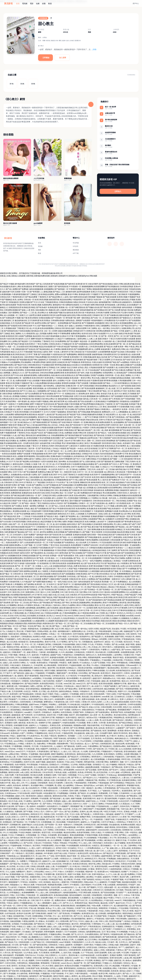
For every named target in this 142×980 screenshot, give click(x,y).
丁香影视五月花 (23, 328)
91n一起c (57, 916)
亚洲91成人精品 (20, 420)
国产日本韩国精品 (117, 783)
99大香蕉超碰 (32, 764)
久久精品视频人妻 (40, 537)
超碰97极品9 (27, 825)
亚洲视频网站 (34, 498)
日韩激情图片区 (42, 527)
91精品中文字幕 (100, 553)
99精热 (75, 691)
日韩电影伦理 (78, 331)
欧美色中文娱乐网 (24, 913)
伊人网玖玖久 (113, 699)
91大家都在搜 (108, 832)
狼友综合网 (120, 744)
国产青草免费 (126, 522)
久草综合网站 (39, 872)
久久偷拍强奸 (107, 341)
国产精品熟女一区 (20, 822)
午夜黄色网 (71, 900)
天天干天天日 (134, 851)
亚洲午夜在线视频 (96, 566)
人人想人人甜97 (111, 851)
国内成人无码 (88, 399)
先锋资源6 (36, 832)
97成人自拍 (70, 762)
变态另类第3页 (53, 357)
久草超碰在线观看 (96, 367)
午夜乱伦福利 (97, 362)
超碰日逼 (118, 960)
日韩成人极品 (29, 509)
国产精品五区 (108, 853)
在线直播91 (86, 704)
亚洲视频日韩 (15, 825)
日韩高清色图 (24, 942)
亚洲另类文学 (61, 874)
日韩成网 (3, 738)
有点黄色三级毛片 (83, 443)
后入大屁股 (59, 958)
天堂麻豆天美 (129, 655)
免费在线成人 (70, 320)
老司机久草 (7, 778)
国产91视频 (28, 812)
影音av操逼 (136, 798)
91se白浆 (60, 689)
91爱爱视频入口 (85, 498)
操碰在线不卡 (133, 498)
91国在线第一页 (32, 895)
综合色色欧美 (65, 545)
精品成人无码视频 (41, 488)
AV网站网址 (15, 668)
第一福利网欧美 (26, 378)
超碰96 (3, 830)
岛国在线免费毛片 (13, 542)
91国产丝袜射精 (57, 973)
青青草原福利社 (70, 968)
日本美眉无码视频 (19, 522)
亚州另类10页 (67, 916)
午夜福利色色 (90, 313)
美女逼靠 (116, 629)
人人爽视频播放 (122, 412)
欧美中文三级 (54, 584)
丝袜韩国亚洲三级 (107, 744)
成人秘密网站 (68, 785)
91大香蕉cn (23, 699)
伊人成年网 (11, 827)
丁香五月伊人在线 (93, 469)
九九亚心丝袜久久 (12, 817)
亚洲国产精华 (78, 712)
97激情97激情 (30, 631)
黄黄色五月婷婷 (48, 446)
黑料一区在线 (54, 352)
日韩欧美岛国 (134, 827)
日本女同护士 (116, 328)
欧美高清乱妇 (110, 446)
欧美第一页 (49, 900)
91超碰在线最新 (75, 665)
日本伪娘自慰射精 (99, 817)
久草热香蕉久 (14, 702)
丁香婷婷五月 (43, 297)
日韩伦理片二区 (87, 866)
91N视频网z (50, 673)
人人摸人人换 (133, 676)
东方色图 (120, 890)
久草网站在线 (111, 691)
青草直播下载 (71, 318)
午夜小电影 (121, 678)
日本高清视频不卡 (86, 511)
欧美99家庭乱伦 (124, 383)
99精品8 (25, 697)
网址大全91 (49, 699)
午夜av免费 (96, 906)
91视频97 (54, 741)
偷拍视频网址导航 (83, 906)
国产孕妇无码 (105, 307)
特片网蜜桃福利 (48, 339)
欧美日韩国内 (109, 754)
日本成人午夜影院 (59, 448)
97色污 (118, 898)
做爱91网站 (89, 634)
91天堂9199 (39, 838)
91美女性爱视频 (44, 438)
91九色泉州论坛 (33, 736)
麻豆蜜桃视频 (114, 430)
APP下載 (76, 253)
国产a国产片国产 (135, 524)
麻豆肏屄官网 (59, 401)
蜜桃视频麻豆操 (93, 396)
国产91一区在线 (132, 475)
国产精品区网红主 (56, 297)
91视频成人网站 (47, 401)
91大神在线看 (29, 749)
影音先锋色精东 (130, 751)
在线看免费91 (60, 699)
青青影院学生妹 (81, 903)
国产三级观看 (43, 475)
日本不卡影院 (75, 702)
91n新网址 (28, 801)
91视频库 (66, 840)
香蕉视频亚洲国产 (125, 710)
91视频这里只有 (68, 344)
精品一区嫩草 (60, 516)
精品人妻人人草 (18, 783)
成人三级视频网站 (40, 391)
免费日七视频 (64, 767)
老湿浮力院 (51, 715)
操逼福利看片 (106, 349)
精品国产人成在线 (45, 414)
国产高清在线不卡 (77, 425)
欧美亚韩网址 (19, 370)
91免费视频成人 (122, 582)
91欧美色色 (49, 827)
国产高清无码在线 (47, 404)
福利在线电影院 (84, 582)
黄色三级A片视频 (71, 501)
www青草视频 (114, 866)
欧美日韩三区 (32, 723)
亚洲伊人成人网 (86, 812)
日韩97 (66, 885)
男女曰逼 (20, 631)
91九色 (91, 644)
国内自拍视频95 (75, 895)
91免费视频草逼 (113, 401)
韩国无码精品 (128, 913)
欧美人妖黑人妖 (122, 566)
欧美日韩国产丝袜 (14, 501)
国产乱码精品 (132, 485)
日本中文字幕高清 (25, 482)
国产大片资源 (38, 490)
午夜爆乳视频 (7, 409)
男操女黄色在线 (92, 420)
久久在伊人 (63, 955)
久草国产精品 (72, 569)
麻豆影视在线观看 (70, 527)
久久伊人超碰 (114, 772)
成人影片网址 (126, 514)
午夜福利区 (125, 966)
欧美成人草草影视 (85, 772)
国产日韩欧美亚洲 (119, 535)
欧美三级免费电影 (110, 731)
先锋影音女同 (56, 574)
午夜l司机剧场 (22, 976)
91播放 (9, 916)
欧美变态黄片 (34, 443)
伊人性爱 (29, 934)
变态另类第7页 (11, 720)
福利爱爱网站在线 (93, 932)
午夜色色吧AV (66, 634)
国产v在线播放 (71, 519)
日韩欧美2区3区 (75, 579)
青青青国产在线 (9, 926)
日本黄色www (10, 793)
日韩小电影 (62, 636)
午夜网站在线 (116, 302)
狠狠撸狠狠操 (49, 550)
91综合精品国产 (94, 370)
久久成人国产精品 (18, 435)
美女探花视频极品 (27, 851)
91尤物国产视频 (114, 882)
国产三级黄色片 (10, 404)
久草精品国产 (74, 759)
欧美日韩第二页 (6, 357)
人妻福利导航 (60, 386)
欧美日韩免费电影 (108, 441)
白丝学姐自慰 (10, 913)
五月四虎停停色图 (98, 691)
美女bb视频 (61, 822)
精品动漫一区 (85, 341)
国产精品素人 (86, 814)
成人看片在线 (119, 584)
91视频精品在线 (47, 420)
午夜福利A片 (84, 691)
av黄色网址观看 (121, 506)
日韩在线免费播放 (101, 386)
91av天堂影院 (86, 741)
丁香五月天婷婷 (115, 339)
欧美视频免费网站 (127, 323)
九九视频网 (79, 940)
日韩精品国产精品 (55, 879)
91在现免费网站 (26, 738)
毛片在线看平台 (122, 320)
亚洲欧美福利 (56, 456)
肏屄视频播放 (65, 919)
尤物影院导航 (35, 877)
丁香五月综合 (54, 545)
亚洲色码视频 (30, 370)
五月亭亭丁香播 (31, 354)
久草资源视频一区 (33, 835)
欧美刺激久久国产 (18, 733)
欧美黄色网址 (87, 950)
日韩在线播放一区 (132, 352)
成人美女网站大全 (41, 313)
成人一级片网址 (104, 328)
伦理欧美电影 (116, 307)
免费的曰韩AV (60, 900)
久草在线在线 (120, 472)
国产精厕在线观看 (40, 422)
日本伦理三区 (115, 940)
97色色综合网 (41, 885)
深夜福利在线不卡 (25, 490)
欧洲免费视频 (63, 323)
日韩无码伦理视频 (47, 373)
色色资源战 (15, 770)
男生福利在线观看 (9, 305)
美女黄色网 (61, 668)
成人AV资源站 (123, 887)
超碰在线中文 (134, 976)
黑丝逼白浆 (106, 864)
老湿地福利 (83, 937)
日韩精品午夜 (87, 454)
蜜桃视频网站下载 (113, 477)
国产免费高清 (114, 480)
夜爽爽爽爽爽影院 (124, 574)
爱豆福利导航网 (111, 798)
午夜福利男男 (78, 300)
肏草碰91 (26, 785)
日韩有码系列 (94, 650)
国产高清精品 (53, 422)
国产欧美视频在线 (112, 286)
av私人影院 (25, 772)
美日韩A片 (125, 668)
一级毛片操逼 (62, 582)
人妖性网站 (118, 655)
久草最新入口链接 (30, 464)
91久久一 (81, 848)
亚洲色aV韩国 (43, 631)
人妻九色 (125, 778)
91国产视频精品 (6, 300)
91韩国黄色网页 (48, 845)
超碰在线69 (51, 762)
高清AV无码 (125, 806)
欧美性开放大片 (134, 448)
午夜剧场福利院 (80, 783)
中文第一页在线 (71, 381)
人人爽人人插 (92, 339)
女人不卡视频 (109, 506)
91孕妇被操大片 (23, 827)
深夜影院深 (103, 908)
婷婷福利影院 (122, 885)
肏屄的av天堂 (92, 717)
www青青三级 (107, 697)
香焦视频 (15, 804)
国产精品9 (82, 793)
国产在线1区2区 (129, 360)
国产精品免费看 (31, 297)
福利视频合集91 (64, 631)
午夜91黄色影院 (130, 955)
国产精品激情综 (37, 553)
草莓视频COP (53, 710)
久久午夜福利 (85, 305)
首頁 (18, 3)
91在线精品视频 (26, 924)
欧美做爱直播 (130, 712)
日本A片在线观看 (42, 960)
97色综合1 (72, 853)
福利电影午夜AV (43, 535)
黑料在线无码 (31, 435)
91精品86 (22, 887)
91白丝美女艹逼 (62, 482)
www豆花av (10, 751)
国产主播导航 (132, 336)
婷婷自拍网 (28, 767)
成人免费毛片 (111, 503)
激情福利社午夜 (59, 305)
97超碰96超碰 (16, 845)
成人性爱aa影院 (71, 401)
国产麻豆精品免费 (18, 495)
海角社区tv (63, 950)
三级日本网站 (136, 378)
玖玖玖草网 (76, 697)
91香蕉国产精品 (108, 558)
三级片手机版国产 (10, 699)
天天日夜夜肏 (44, 953)
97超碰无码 (120, 757)
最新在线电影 (124, 315)
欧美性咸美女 (42, 663)
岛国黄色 (14, 814)
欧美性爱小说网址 (31, 475)
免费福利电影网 (20, 414)
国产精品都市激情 (90, 360)
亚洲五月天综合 (97, 292)
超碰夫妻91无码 (8, 292)
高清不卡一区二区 (65, 469)
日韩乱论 (126, 869)
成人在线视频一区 (11, 315)
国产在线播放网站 (42, 409)
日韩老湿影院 (103, 958)
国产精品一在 (65, 537)
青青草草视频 (34, 973)
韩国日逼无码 (14, 634)
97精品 (44, 835)
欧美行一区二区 (6, 535)
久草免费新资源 (109, 320)
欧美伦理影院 (33, 318)
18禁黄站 (24, 754)
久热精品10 (11, 631)
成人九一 (12, 848)
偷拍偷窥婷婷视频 (125, 775)
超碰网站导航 (96, 341)
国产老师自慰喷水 (67, 556)
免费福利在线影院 (72, 305)
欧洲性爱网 (55, 953)
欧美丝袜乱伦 (83, 566)
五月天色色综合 (116, 360)
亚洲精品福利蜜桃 (32, 428)
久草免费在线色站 (93, 848)
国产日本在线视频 (35, 386)
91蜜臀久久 (105, 650)
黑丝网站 (102, 780)
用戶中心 (136, 3)
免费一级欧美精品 (83, 318)
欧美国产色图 (59, 501)
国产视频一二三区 (117, 459)
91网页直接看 (120, 853)
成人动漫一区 (124, 414)
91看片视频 (13, 655)
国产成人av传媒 (118, 644)
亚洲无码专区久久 (50, 467)
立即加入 (118, 191)
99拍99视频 (136, 817)
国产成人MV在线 (43, 556)
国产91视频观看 (88, 323)
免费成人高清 (41, 459)
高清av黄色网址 (80, 495)
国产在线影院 (13, 326)
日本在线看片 (44, 441)
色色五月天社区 (54, 733)
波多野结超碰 (61, 315)
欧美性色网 (40, 851)
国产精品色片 (49, 516)
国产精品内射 (42, 950)
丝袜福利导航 (14, 582)
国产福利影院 (134, 942)
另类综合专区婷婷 (128, 864)
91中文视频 (69, 869)
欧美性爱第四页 (71, 373)
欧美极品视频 (25, 971)
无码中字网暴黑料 (66, 459)
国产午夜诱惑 (88, 553)
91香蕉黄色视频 (75, 289)
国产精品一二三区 (110, 383)
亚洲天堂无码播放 (10, 809)
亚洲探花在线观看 (77, 851)
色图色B (67, 697)
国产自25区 (28, 843)
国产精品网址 (25, 461)
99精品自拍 (130, 783)
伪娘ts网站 (41, 744)
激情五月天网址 (40, 668)
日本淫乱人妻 (92, 631)
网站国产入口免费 (51, 859)
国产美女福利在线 (32, 373)
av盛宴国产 (120, 728)
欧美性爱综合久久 (51, 791)
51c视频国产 (64, 806)
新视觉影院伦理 (15, 307)
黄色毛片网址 (86, 378)
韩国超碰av (14, 885)
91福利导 (37, 712)
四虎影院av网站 (119, 746)
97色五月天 (63, 650)
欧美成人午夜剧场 (131, 921)
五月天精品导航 (40, 710)
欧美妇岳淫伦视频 (72, 966)
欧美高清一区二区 (41, 542)
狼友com (125, 681)
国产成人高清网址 (71, 812)
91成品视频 (106, 660)
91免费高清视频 (23, 404)
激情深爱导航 (54, 300)
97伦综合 (121, 979)
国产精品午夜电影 (18, 344)
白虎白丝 (20, 869)
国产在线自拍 (30, 349)
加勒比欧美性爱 (73, 310)
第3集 (33, 84)
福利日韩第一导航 (94, 535)
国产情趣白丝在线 (93, 307)
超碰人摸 (105, 681)
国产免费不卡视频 (132, 509)
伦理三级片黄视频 (21, 367)
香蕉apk (95, 639)
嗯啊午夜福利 (36, 339)
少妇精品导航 (117, 660)
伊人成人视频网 (28, 960)
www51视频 (10, 877)
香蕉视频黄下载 (76, 806)
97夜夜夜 (7, 746)
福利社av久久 (91, 655)
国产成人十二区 (129, 973)
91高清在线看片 (91, 352)
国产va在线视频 (68, 438)
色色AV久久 (5, 710)
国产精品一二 (79, 417)
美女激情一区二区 (43, 451)
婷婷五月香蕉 (68, 720)
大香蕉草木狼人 (99, 814)
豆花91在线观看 (9, 898)
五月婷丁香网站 (42, 545)
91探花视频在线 (45, 548)
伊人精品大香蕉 (9, 869)
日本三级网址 (92, 328)
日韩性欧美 (53, 945)
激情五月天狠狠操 (129, 394)
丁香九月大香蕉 (127, 911)
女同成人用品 (83, 367)
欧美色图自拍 (27, 286)
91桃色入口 (21, 926)
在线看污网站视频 (131, 754)
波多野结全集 (128, 388)
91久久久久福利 (112, 333)
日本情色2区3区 (90, 825)
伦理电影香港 (72, 550)
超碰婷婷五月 (43, 360)
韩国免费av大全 (109, 678)
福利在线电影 (127, 307)
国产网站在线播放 (83, 375)
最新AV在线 (78, 838)
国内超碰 (110, 814)
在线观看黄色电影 (128, 652)
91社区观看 (131, 861)
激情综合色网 (14, 772)
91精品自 (130, 764)
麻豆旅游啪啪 (73, 898)
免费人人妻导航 (36, 686)
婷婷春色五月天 (91, 859)
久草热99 (58, 707)
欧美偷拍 (47, 882)
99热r (12, 895)
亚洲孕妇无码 (115, 313)
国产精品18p (15, 864)
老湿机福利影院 (131, 657)
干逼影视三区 (110, 404)
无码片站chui (30, 955)
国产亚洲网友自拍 (123, 441)
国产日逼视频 (73, 817)
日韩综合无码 (5, 297)
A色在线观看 (53, 788)
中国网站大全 (97, 498)
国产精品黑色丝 (110, 563)
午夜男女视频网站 (92, 540)
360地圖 (74, 266)
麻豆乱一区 (109, 642)
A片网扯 (100, 840)
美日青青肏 (73, 673)
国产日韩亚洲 (121, 475)
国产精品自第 (94, 673)
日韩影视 (27, 746)
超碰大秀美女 (32, 652)
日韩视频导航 (31, 890)
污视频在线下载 (91, 780)
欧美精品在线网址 (48, 294)
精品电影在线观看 (42, 741)
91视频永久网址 (101, 945)
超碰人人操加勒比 (76, 326)
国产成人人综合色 (58, 506)
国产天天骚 (29, 869)
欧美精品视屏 (57, 417)
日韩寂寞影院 (97, 895)
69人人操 (71, 780)
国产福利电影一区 (61, 289)
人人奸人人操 (47, 566)
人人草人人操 (108, 702)
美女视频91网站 (37, 785)
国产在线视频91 (21, 386)
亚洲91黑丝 (89, 945)
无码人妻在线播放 (61, 490)
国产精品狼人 (121, 527)
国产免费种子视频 (33, 420)
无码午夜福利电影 (68, 911)
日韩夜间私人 (105, 409)
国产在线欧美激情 (114, 300)
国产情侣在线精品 (106, 284)
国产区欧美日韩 (55, 535)
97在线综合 (129, 660)
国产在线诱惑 (126, 386)
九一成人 (37, 903)
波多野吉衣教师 (35, 315)
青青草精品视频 (60, 365)
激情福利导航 (61, 670)
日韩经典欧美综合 (34, 365)
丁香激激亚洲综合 (51, 302)
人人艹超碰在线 (104, 791)
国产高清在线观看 (88, 388)
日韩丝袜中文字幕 (11, 482)
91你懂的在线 (38, 670)
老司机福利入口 (48, 848)
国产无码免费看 (60, 576)
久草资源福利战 (109, 788)
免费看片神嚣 (52, 333)
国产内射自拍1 (118, 720)
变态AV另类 (9, 657)
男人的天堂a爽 (105, 720)
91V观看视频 (17, 746)
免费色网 (18, 812)
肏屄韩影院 (123, 851)
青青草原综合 (86, 362)
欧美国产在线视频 (72, 428)
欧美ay (48, 908)
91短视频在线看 (48, 365)
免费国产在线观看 (23, 454)
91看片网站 (119, 832)
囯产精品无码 (127, 326)
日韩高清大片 (116, 326)
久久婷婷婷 (64, 791)
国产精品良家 (17, 953)
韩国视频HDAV (18, 684)
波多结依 (35, 655)
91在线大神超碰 (25, 832)
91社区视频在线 (103, 459)
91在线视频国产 (62, 866)
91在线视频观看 (73, 845)
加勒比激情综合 (88, 710)
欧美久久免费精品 (89, 579)
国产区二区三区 (120, 336)
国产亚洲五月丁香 (45, 407)
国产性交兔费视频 (23, 514)
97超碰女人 (11, 976)
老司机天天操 (16, 537)
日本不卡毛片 (18, 472)
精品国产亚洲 (130, 576)
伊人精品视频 (114, 966)
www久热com (67, 963)
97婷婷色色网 (112, 801)
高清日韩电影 (88, 490)
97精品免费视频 (41, 357)
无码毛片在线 (93, 485)
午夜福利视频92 (97, 320)
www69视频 (106, 657)
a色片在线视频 (45, 498)
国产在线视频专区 (85, 501)
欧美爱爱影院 (87, 365)
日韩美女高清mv (55, 344)
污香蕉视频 (72, 775)
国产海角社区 (39, 924)
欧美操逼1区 (23, 642)
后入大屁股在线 (40, 767)
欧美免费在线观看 (103, 422)
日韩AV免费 (37, 759)
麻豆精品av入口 (26, 422)
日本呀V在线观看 (134, 704)
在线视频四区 (100, 323)
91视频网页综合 (56, 697)
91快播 (119, 916)
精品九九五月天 (17, 352)
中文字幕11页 (61, 817)
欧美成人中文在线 (102, 879)
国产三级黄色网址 (116, 537)
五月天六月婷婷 (50, 412)
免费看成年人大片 (109, 412)
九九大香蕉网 (97, 754)
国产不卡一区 (59, 394)
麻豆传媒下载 (97, 527)
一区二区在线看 (18, 347)
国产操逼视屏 (37, 932)
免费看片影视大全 (30, 587)
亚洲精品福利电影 (132, 584)
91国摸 (125, 976)
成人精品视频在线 (47, 480)
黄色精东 (3, 801)
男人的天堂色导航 (100, 772)
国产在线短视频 (44, 354)
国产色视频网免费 (81, 349)
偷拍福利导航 (29, 409)
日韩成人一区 (54, 634)
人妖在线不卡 (101, 522)
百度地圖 (63, 266)
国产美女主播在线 (119, 370)
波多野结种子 (59, 428)
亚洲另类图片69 (89, 798)
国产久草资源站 (115, 399)
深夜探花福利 (73, 639)
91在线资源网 (55, 940)
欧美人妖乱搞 (99, 728)
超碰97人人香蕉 (131, 331)
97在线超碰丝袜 (17, 958)
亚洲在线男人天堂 (101, 966)
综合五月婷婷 (72, 367)
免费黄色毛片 (59, 511)
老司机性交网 (5, 697)
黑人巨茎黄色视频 (25, 467)
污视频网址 (99, 827)
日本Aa (127, 895)
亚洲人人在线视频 (77, 514)
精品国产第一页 (80, 963)
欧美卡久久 (78, 804)
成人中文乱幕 (34, 328)
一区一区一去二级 (119, 845)
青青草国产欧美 (117, 712)
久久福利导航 (135, 778)
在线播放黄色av (17, 475)
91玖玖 (120, 812)
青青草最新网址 (30, 456)
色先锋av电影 (86, 890)
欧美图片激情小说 (93, 556)
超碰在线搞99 (91, 830)
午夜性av (120, 950)
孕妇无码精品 (121, 501)
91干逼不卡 (8, 673)
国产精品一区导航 (117, 331)
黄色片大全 (127, 707)
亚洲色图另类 (34, 817)
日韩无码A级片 (12, 947)
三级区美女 (68, 804)
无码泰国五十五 (99, 764)
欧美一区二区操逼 (101, 399)
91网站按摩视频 (21, 704)
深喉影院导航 (7, 480)
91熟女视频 (135, 694)
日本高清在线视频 (110, 532)
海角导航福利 (132, 746)
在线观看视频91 (100, 668)
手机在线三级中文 (131, 890)
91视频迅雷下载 (26, 383)
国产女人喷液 (85, 461)
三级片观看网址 (13, 313)
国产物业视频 (22, 898)
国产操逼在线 (74, 650)
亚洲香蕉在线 (133, 561)
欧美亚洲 (115, 971)
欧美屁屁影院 (109, 454)
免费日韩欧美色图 (97, 305)
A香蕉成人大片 (24, 655)
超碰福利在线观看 (132, 456)
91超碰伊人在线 (124, 798)
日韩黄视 (73, 793)
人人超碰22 (58, 746)
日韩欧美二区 (81, 529)
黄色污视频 (133, 968)
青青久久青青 (92, 723)
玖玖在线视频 (57, 832)
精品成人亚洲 (14, 840)
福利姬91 (89, 827)
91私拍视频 (23, 919)
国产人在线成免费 (27, 542)
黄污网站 (68, 647)
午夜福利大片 (9, 386)
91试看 (123, 629)
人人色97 (58, 827)
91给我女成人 (69, 686)
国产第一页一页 (21, 566)
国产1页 (128, 950)
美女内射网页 (121, 446)
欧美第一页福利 (136, 532)
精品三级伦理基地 (33, 480)
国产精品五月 (48, 958)
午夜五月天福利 (110, 812)
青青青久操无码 (26, 838)
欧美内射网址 (81, 509)
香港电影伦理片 (85, 294)
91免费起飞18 (34, 822)
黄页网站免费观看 (103, 331)
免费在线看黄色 (44, 375)
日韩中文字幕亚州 (106, 420)
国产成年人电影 (83, 373)
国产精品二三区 (59, 292)
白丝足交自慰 (38, 825)
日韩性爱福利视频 (69, 548)
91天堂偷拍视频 (123, 407)
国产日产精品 (113, 357)
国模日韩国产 (88, 809)
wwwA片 (118, 900)
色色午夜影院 (20, 764)
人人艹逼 (105, 848)
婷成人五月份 (94, 707)
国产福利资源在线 (61, 286)
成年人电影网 (61, 310)
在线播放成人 (108, 561)
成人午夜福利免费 (34, 511)
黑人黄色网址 (107, 715)
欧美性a (121, 736)
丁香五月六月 (36, 446)
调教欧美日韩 (85, 482)
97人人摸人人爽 (42, 892)
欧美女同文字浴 (98, 563)
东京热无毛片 (121, 861)
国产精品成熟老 (55, 488)
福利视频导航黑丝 (114, 913)
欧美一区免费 (23, 443)
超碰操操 (39, 853)
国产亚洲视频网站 (71, 503)
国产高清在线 (64, 913)
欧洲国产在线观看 (61, 579)
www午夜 (67, 809)
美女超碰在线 (79, 733)
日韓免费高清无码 (110, 354)
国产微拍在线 (69, 746)
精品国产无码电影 (120, 485)
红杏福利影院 (97, 524)
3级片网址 (58, 770)
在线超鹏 (76, 953)
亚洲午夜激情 (41, 469)
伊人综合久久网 (64, 778)
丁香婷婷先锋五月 (18, 297)
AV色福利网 (33, 906)
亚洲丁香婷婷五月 (70, 475)
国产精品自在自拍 (11, 540)
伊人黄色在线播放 (10, 908)
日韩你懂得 (134, 738)
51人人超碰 (10, 872)
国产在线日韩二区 (100, 749)
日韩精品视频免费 (88, 414)
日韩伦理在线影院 (16, 469)
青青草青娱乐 (109, 861)
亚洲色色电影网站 (36, 642)
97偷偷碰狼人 (95, 660)
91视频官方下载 (97, 294)
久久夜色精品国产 (121, 373)
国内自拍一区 (135, 493)
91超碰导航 (95, 822)
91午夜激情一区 (75, 286)
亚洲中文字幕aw (130, 767)
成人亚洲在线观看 (101, 488)
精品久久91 (70, 629)
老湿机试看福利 (95, 937)
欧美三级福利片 (125, 357)
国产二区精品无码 (45, 495)
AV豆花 (13, 678)
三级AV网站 (132, 845)
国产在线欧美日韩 (76, 490)
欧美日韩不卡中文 (56, 475)
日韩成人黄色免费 (37, 866)
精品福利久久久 (115, 386)
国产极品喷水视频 (62, 404)
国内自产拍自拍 (64, 454)
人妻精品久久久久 (18, 373)
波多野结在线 (92, 438)
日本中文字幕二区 (94, 336)
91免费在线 (44, 655)
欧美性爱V (14, 694)
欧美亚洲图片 (56, 438)
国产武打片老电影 (18, 563)
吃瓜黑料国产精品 (110, 362)
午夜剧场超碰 (103, 783)
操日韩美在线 (36, 772)
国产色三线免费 (114, 310)
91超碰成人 (44, 725)
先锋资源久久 (54, 749)
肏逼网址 (56, 712)
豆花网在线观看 (113, 652)
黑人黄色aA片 (97, 676)
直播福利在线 (27, 493)
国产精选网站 (71, 516)
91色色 (136, 642)
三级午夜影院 (131, 757)
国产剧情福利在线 (11, 331)
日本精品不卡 (9, 412)
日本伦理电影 (56, 443)
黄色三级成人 (117, 443)
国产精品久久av (127, 540)
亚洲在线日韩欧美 (18, 529)
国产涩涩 (120, 689)
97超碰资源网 (23, 720)
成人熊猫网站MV (57, 960)
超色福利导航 (45, 443)
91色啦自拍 (43, 764)
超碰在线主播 (38, 467)
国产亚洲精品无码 (101, 310)
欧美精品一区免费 (121, 561)
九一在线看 (31, 663)
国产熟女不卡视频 (109, 451)
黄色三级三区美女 (112, 323)
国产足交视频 (91, 770)
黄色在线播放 (134, 454)
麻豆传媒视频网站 (73, 819)
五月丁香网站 (48, 830)
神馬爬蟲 (84, 266)
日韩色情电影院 (52, 942)
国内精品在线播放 (54, 383)
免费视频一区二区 (44, 506)
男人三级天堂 (103, 480)
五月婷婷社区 (120, 697)
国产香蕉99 (105, 934)
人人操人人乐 (66, 751)
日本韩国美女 (119, 576)
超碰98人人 (34, 725)
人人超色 (117, 976)
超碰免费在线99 (46, 895)
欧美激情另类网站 (129, 780)
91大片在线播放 (34, 657)
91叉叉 (100, 887)
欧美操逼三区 (96, 448)
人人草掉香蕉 (122, 498)
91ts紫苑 (98, 877)
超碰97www (34, 704)
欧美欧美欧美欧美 (68, 906)
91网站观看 (51, 744)
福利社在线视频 (39, 819)
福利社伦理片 (25, 553)
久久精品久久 (105, 467)
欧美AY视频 (16, 780)
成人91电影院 (61, 639)
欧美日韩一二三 (100, 300)
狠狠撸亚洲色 (68, 370)
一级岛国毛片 (116, 409)
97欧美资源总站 (94, 926)
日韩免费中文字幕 (121, 454)
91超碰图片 (75, 788)
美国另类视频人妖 (40, 388)
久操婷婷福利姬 (115, 869)
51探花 (61, 945)
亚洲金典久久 (27, 665)
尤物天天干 (35, 929)
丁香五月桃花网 (93, 391)
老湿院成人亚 (70, 420)
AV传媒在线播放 (118, 665)
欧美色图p (45, 968)
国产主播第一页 (12, 388)
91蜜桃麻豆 (20, 835)
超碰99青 (123, 704)
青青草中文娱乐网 (7, 806)
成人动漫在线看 (134, 354)
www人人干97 (51, 872)
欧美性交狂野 (83, 853)
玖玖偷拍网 (29, 741)
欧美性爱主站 (85, 845)
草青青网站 (131, 929)
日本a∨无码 (46, 877)
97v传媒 (77, 879)
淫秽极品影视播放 (120, 495)
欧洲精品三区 (121, 529)
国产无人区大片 (77, 934)
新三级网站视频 (118, 461)
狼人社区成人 (53, 425)
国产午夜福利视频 (128, 399)
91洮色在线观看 (37, 516)
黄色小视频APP (42, 749)
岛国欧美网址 (127, 328)
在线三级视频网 (132, 433)
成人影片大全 (117, 394)
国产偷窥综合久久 (126, 318)
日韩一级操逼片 (87, 788)
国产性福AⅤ (20, 806)
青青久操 (89, 851)
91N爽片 (137, 736)
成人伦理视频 (88, 488)
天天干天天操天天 (54, 720)
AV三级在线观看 (97, 472)
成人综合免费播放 (123, 924)
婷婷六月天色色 (100, 979)
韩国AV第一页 (91, 872)
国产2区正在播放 (68, 409)
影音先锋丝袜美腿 (70, 707)
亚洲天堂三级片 (117, 425)
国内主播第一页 (126, 545)
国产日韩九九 (124, 686)
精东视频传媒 (52, 652)
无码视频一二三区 (75, 736)
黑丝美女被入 (74, 955)
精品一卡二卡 (56, 558)
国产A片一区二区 (121, 448)
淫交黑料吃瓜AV (30, 558)
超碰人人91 (57, 903)
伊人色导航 (11, 866)
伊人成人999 (41, 856)
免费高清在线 (11, 548)
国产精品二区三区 (106, 391)
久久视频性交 (85, 898)
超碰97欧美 (133, 856)
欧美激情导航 (19, 916)
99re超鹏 (66, 934)
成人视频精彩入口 (35, 937)
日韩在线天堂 (79, 352)
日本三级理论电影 (61, 553)
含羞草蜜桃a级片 (7, 676)
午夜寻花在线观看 (22, 775)
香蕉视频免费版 (109, 527)
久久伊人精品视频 (66, 652)
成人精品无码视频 (44, 522)
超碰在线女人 (133, 919)
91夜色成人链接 (60, 772)
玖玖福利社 (72, 848)
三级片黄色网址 (48, 386)
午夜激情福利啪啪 (131, 689)
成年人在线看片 (58, 498)
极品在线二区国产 (107, 903)
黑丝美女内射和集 (85, 668)
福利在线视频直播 (36, 289)
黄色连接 (7, 715)
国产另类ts (47, 804)
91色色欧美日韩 (46, 746)
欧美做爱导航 (115, 681)
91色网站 (116, 864)
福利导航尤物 (121, 469)
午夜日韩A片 (108, 796)
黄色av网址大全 (51, 399)
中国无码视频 (74, 404)
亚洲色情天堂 (97, 365)
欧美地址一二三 (122, 548)
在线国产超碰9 (6, 644)
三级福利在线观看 (114, 522)
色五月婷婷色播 (35, 757)
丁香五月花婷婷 (6, 788)
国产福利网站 (29, 584)
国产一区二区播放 (34, 566)
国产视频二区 (116, 571)
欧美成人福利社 (42, 352)
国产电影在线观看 (110, 297)
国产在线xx (14, 838)
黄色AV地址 (20, 689)
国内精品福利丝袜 (13, 391)
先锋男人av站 (81, 746)
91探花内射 (55, 963)
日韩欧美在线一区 (9, 514)
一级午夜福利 (22, 401)
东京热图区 (50, 921)
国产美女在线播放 (76, 553)
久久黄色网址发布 (82, 394)
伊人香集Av (40, 921)
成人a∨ (88, 744)
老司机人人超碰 (56, 968)
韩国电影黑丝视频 (55, 885)
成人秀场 (87, 665)
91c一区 (20, 940)
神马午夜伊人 (107, 647)
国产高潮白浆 (7, 584)
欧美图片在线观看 (128, 339)
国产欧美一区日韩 (43, 558)
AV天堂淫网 (127, 940)
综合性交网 (55, 887)
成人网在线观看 (50, 665)
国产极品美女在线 (92, 456)
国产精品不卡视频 (7, 284)
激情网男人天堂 (84, 681)
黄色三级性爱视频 (7, 532)
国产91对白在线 (17, 375)
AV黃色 (71, 796)
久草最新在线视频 (47, 428)
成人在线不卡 (97, 686)
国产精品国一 (72, 448)
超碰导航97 (130, 947)
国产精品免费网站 (133, 417)
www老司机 (80, 830)
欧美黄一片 (4, 707)
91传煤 (103, 801)
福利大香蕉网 (100, 736)
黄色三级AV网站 (60, 461)
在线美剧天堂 (92, 433)
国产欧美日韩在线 (91, 425)
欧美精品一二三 (52, 326)
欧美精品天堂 (85, 506)
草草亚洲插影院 (33, 887)
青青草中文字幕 (105, 417)
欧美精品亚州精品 (29, 307)
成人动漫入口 (57, 529)
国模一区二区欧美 (94, 441)
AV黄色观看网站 (6, 509)
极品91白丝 (4, 845)
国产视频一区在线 (25, 485)
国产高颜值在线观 (51, 433)
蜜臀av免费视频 (61, 294)
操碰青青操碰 (97, 354)
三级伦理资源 (29, 357)
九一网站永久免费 (27, 885)
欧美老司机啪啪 (83, 832)
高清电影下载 (134, 404)
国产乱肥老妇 (80, 409)
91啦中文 (136, 710)
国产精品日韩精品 (126, 723)
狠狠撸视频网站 (88, 286)
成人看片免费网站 (128, 874)
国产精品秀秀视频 (87, 404)
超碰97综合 (13, 670)
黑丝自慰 (85, 697)
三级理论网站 (81, 339)
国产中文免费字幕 (40, 561)
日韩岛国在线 (60, 446)
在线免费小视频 (47, 898)
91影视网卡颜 (49, 874)
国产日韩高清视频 (87, 386)
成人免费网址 (22, 441)
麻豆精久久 (25, 647)
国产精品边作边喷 (114, 553)
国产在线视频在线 (42, 509)
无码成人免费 (72, 566)
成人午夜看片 (84, 428)
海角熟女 (73, 929)
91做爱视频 (33, 754)
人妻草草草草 (135, 877)
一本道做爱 (93, 973)
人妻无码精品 (121, 305)
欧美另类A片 (106, 673)
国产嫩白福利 (80, 430)
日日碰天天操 (98, 454)
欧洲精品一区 (51, 582)
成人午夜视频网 (114, 514)
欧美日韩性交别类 (25, 326)
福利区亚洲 (135, 686)
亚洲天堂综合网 (116, 958)
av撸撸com (79, 960)
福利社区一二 (135, 490)
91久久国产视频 (39, 326)
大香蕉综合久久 (65, 859)
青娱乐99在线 (45, 676)
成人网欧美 (68, 879)
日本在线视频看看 (95, 558)
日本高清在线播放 (67, 561)
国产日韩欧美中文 (29, 451)
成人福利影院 (97, 576)
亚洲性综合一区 (31, 495)
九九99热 (74, 764)
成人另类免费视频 (98, 759)
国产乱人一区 (87, 819)
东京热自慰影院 (73, 461)
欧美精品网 (76, 840)
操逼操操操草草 (109, 548)
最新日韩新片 (103, 339)
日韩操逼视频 (105, 665)
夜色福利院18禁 (130, 459)
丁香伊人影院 (111, 694)
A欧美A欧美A (31, 796)
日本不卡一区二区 (84, 472)
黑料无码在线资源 (59, 563)
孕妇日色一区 (29, 488)
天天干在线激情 (83, 738)
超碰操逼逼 (16, 715)
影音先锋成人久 (124, 838)
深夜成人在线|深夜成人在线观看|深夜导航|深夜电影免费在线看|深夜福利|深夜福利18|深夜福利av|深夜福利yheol (45, 276)
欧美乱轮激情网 (110, 344)
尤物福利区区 (124, 490)
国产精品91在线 (21, 365)
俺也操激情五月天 (27, 856)
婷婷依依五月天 (37, 814)
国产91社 (73, 921)
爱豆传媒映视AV (82, 715)
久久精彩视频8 (94, 571)
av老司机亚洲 (98, 689)
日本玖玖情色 (54, 906)
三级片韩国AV (86, 885)
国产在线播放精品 (72, 511)
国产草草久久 (76, 778)
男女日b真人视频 (98, 378)
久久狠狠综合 (8, 812)
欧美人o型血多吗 (123, 451)
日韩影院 (25, 681)
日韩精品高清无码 (23, 550)
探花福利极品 (16, 710)
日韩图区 (17, 778)
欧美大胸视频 (90, 522)
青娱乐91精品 (118, 657)
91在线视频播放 (110, 516)
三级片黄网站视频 (93, 529)
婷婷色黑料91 (31, 728)
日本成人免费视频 (65, 433)
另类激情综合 (125, 401)
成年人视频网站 (17, 459)
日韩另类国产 (30, 284)
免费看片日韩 (131, 558)
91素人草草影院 (6, 725)
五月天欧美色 (96, 738)
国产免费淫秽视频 (72, 532)
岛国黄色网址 (47, 305)
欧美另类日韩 (13, 339)
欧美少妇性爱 (134, 566)
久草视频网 (49, 785)
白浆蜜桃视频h (6, 294)
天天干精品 (92, 791)
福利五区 (81, 717)
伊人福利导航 (22, 973)
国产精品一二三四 (27, 313)
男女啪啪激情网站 (11, 443)
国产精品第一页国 (123, 516)
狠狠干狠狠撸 (76, 798)
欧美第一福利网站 (30, 506)
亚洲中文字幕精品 (49, 367)
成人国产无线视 (132, 527)
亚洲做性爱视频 (97, 516)
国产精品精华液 (75, 323)
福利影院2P (34, 976)
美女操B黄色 (97, 861)
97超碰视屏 (49, 707)
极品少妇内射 (102, 357)
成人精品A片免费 (34, 401)
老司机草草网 (72, 937)
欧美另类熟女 (45, 320)
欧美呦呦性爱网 (27, 668)
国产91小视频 (107, 960)
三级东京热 (68, 783)
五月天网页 (4, 665)
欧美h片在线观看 (73, 464)
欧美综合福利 (83, 297)
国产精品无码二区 (42, 430)
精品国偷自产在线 (123, 482)
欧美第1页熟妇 (116, 569)
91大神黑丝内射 (89, 331)
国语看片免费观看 (14, 561)
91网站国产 (39, 707)
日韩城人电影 (113, 945)
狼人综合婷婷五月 (33, 788)
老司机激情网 (69, 770)
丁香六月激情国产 (105, 438)
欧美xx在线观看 (44, 574)
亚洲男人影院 (68, 877)
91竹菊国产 (129, 814)
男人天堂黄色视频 (71, 498)
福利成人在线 (49, 780)
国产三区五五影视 (56, 441)
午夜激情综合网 (116, 934)
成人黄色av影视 (85, 976)
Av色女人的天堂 (84, 448)
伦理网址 (119, 754)
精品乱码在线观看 (46, 347)
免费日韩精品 (91, 459)
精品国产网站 (33, 360)
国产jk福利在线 (55, 409)
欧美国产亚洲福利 (50, 759)
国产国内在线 (99, 435)
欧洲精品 (97, 960)
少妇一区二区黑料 (51, 331)
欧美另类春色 (66, 712)
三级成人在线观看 (126, 770)
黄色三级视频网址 (103, 326)
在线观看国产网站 (95, 519)
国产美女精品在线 (59, 414)
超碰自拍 (108, 741)
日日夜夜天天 (110, 435)
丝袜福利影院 (24, 660)
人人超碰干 (114, 806)
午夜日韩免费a (121, 919)
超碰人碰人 (30, 673)
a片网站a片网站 (44, 587)
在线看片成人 (84, 347)
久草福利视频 (98, 741)
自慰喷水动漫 (85, 446)
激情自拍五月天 (64, 514)
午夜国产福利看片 (110, 686)
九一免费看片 (22, 861)
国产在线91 (131, 728)
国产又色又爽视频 (77, 728)
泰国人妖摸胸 (57, 495)
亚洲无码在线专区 (56, 527)
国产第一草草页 (107, 336)
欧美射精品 (136, 848)
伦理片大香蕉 (94, 629)
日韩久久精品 (96, 832)
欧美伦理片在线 (39, 493)
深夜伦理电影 (7, 394)
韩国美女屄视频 (85, 764)
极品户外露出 (109, 898)
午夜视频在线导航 (105, 717)
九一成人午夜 (80, 887)
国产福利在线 (19, 673)
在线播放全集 (135, 519)
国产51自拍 (22, 731)
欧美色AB (17, 785)
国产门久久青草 (12, 467)
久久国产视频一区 (29, 545)
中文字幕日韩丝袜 (20, 407)
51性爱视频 (74, 694)
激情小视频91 (15, 932)
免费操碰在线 (70, 339)
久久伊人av (127, 898)
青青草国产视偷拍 (93, 409)
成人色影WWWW (78, 749)
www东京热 (57, 864)
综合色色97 (26, 911)
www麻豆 (28, 712)
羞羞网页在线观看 (9, 550)
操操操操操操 (18, 509)
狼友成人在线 (101, 942)
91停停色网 (4, 681)
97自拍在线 (81, 911)
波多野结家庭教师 (83, 292)
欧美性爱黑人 (50, 378)
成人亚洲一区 (95, 715)
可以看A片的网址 (128, 313)
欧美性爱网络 (19, 890)
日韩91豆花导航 (114, 639)
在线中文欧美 (68, 495)
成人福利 (66, 798)
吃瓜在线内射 (48, 501)
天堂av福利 (38, 650)
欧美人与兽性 (108, 576)
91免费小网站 (49, 947)
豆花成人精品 (36, 660)
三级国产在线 (109, 819)
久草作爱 (102, 723)
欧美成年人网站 (15, 286)
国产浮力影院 (92, 684)
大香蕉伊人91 (107, 906)
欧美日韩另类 (118, 438)
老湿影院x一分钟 (36, 882)
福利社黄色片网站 (74, 315)
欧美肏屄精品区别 (123, 670)
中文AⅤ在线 (74, 814)
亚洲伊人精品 (7, 524)
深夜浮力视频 (50, 670)
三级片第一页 (32, 448)
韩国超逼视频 (34, 963)
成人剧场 (129, 736)
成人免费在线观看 (20, 381)
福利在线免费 (105, 571)
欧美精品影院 (53, 307)
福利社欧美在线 (8, 566)
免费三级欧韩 (73, 663)
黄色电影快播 (27, 710)
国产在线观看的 (135, 320)
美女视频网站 (104, 940)
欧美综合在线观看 (9, 454)
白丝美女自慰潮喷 (25, 388)
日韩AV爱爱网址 (51, 650)
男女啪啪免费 (96, 443)
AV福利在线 (41, 720)
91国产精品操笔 (123, 694)
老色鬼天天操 (106, 394)
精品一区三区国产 (67, 493)
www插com (135, 668)
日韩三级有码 (131, 634)
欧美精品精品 (121, 435)
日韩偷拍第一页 (27, 707)
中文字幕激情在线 (117, 467)
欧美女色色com (96, 853)
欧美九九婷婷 (97, 702)
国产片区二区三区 (32, 532)
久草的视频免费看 (125, 381)
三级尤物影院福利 (50, 514)
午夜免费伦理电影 (39, 362)
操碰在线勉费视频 (65, 331)
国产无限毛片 (89, 300)
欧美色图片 (85, 759)
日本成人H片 (77, 809)
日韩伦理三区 (78, 859)
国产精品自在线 (117, 556)
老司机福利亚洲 (59, 678)
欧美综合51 (110, 728)
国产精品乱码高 (10, 516)
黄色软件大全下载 (45, 417)
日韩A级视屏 (42, 783)
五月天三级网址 (98, 804)
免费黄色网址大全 (78, 631)
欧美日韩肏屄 (14, 553)
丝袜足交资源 (126, 866)
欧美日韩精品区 (53, 537)
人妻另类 (65, 728)
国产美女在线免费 (85, 401)
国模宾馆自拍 (109, 676)
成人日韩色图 (101, 913)
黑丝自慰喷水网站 (43, 456)
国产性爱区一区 (26, 945)
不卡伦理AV (132, 840)
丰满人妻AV (111, 663)
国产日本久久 (114, 464)
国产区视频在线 (52, 485)
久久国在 (30, 809)
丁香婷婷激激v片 (132, 472)
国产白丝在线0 (6, 522)
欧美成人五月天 (107, 584)
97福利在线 (47, 738)
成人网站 (98, 788)
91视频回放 (45, 973)
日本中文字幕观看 (45, 529)
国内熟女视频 (79, 720)
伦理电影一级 (55, 556)
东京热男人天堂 (62, 814)
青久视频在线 (50, 310)
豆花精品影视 (41, 840)
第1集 (12, 84)
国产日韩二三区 (64, 388)
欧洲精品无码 (49, 490)
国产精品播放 (111, 710)
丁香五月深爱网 (104, 360)
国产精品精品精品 (43, 349)
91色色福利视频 (69, 644)
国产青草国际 (35, 292)
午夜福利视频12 (74, 477)
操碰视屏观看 (105, 569)
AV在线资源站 (24, 814)
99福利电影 (27, 759)
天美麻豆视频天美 (78, 947)
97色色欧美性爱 (111, 804)
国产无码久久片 (83, 548)
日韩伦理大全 (18, 574)
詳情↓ (95, 49)
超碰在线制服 (27, 778)
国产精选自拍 (11, 446)
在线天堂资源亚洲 (17, 859)
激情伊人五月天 (24, 339)
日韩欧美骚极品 (135, 663)
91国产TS (128, 741)
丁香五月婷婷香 (96, 532)
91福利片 (43, 731)
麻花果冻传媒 (129, 284)
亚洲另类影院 (25, 702)
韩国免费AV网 (62, 744)
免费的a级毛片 (29, 459)
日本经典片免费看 (103, 313)
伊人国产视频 (84, 532)
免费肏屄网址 (76, 333)
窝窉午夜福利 (80, 420)
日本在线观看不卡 (36, 412)
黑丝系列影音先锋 (41, 940)
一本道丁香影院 (90, 958)
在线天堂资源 (36, 647)
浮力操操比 (26, 932)
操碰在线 (48, 796)
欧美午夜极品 (18, 425)
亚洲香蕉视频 (79, 540)
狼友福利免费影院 (112, 318)
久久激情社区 (83, 929)
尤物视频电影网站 (108, 475)
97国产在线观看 (82, 383)
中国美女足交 (135, 362)
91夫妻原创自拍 (57, 354)
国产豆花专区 (86, 477)
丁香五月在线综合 (76, 744)
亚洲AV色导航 (94, 751)
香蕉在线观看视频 (77, 835)
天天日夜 (59, 684)
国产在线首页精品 (86, 435)
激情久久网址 (95, 394)
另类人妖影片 (80, 556)
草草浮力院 (126, 759)
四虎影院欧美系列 (84, 670)
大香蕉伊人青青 (60, 937)
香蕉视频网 (50, 851)
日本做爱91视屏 (106, 733)
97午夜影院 (74, 885)
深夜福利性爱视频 (134, 341)
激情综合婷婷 (18, 464)
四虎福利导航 (42, 890)
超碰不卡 (7, 804)
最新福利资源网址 (31, 375)
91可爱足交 (67, 926)
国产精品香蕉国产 (40, 540)
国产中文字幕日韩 (95, 574)
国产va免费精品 (123, 362)
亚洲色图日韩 (110, 890)
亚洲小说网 (74, 791)
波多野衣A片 (99, 642)
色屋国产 (59, 681)
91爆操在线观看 (46, 381)
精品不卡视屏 (48, 694)
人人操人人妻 (66, 890)
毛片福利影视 (122, 354)
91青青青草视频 (48, 511)
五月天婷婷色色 (40, 715)
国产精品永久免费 (111, 347)
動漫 (50, 3)
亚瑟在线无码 (50, 569)
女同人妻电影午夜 (128, 579)
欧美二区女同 (100, 545)
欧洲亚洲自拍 (32, 414)
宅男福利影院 (5, 352)
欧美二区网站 (5, 527)
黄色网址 (129, 720)
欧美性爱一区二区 (42, 584)
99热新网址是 (119, 717)
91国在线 (39, 874)
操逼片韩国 (130, 644)
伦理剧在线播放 (45, 318)
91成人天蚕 (57, 877)
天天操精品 (29, 874)
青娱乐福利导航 (93, 725)
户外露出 (107, 644)
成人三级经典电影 (83, 516)
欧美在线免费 (106, 370)
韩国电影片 (60, 717)
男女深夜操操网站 (110, 493)
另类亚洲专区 (63, 665)
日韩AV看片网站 (102, 762)
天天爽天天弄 (22, 757)
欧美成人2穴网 (68, 940)
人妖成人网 (127, 958)
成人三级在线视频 (32, 477)
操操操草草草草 (42, 370)
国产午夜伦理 (58, 347)
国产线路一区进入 (120, 856)
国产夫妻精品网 (8, 318)
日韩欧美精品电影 (76, 399)
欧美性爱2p (5, 762)
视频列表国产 (62, 673)
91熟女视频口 (103, 838)
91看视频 (135, 869)
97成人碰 (32, 908)
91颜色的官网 (67, 733)
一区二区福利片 (30, 469)
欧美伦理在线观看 (108, 529)
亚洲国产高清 (16, 451)
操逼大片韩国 (81, 644)
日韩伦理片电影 (129, 488)
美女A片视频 (60, 845)
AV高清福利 (117, 963)
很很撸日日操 (40, 399)
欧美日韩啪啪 (104, 835)
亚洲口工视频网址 (24, 717)
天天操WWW (124, 793)
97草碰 (59, 838)
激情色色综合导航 (84, 754)
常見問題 (76, 243)
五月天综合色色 (52, 459)
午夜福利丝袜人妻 (61, 702)
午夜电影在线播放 (62, 378)
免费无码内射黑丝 (27, 840)
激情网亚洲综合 (85, 451)
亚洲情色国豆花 (108, 926)
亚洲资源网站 (80, 877)
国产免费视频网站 (70, 354)
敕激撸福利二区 (102, 388)
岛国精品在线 (70, 394)
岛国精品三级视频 (27, 396)
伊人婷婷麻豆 (92, 793)
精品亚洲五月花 (39, 336)
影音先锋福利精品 (33, 689)
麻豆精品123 (109, 840)
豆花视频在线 (81, 971)
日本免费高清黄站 (92, 934)
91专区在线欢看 (24, 793)
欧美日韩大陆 (79, 313)
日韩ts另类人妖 (24, 900)
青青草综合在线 (84, 381)
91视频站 (44, 704)
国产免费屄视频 (39, 582)
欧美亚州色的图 (101, 866)
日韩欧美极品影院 (90, 357)
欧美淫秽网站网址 (115, 488)
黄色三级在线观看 (110, 407)
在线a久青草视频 (133, 678)
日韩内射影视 (108, 757)
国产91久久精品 (26, 391)
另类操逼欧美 (14, 302)
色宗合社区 (128, 642)
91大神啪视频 (122, 932)
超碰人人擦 (66, 801)
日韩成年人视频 (73, 407)
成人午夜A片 (111, 736)
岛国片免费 (9, 775)
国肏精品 (135, 731)
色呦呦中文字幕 (45, 723)
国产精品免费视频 (103, 579)
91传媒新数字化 (86, 966)
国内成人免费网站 (79, 469)
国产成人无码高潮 (43, 284)
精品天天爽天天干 (83, 686)
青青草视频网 (49, 932)
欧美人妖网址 (18, 300)
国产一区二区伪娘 (108, 469)
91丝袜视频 (80, 872)
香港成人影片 (63, 326)
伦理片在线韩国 (47, 461)
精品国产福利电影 (71, 347)
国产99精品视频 (91, 537)
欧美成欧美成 (92, 509)
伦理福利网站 (108, 373)
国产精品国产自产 (80, 926)
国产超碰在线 (96, 731)
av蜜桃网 (80, 780)
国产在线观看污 (109, 367)
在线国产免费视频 (25, 336)
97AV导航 (48, 916)
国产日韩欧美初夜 (39, 913)
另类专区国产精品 (31, 574)
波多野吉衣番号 (105, 425)
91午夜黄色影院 (98, 704)
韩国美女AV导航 (13, 647)
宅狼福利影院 (18, 417)
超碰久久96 (20, 796)
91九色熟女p (85, 663)
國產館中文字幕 (120, 684)
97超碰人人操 (19, 788)
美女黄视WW (95, 697)
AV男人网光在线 (23, 639)
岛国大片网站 (119, 284)
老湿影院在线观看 (122, 702)
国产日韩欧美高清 (18, 477)
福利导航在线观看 (18, 527)
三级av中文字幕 (70, 441)
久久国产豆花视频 (98, 663)
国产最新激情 (106, 461)
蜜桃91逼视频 (5, 819)
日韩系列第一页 (111, 375)
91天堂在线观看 (106, 542)
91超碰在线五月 (122, 819)
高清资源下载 (11, 579)
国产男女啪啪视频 (88, 840)
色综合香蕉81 (43, 728)
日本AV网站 (83, 673)
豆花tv (33, 950)
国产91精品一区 (126, 464)
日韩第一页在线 (109, 365)
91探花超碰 (96, 681)
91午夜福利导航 (84, 676)
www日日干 (20, 751)
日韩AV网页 (108, 895)
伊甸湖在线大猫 (28, 399)
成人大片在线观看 (34, 579)
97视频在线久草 (35, 861)
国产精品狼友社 (106, 746)
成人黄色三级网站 (124, 375)
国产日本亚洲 (132, 535)
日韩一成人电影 (102, 430)
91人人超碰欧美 (101, 882)
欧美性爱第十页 (76, 357)
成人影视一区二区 (81, 370)
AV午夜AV (81, 827)
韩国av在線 (89, 882)
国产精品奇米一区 (35, 804)
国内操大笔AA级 (127, 310)
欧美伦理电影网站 (96, 344)
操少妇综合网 (53, 767)
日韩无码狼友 (60, 830)
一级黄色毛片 (116, 579)
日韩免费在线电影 (58, 320)
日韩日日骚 (37, 958)
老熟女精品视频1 (54, 971)
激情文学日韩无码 (120, 733)
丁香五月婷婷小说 (131, 461)
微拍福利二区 (9, 320)
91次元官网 (97, 885)
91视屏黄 (79, 762)
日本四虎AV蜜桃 (25, 830)
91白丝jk (40, 955)
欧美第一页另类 (128, 409)
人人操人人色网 (92, 720)
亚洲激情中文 (76, 388)
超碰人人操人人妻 (54, 926)
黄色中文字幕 (50, 642)
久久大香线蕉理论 (29, 333)
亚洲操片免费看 (116, 955)
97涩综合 (24, 882)
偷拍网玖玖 (62, 736)
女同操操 (15, 924)
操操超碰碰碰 (81, 391)
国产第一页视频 (17, 488)
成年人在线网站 (59, 381)
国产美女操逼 (125, 430)
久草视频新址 (18, 584)
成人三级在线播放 (134, 446)
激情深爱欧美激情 (56, 430)
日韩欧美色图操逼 (66, 302)
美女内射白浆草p (120, 715)
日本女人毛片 (39, 812)
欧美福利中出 (85, 636)
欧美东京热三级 (15, 399)
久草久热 (7, 953)
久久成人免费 (136, 793)
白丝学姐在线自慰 (88, 955)
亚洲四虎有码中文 (131, 725)
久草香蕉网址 (85, 757)
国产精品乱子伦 (11, 942)
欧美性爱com (103, 872)
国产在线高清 (96, 582)
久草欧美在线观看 (58, 660)
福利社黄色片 (72, 524)
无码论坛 (127, 963)
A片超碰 (134, 966)
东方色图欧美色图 (97, 446)
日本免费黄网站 (60, 341)
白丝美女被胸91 (102, 955)
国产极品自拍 (134, 344)
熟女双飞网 (124, 877)
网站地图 (94, 276)
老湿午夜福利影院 (112, 545)
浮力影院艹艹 (121, 892)
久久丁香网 (135, 804)
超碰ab (40, 796)
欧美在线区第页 (69, 509)
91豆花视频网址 (17, 762)
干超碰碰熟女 (61, 412)
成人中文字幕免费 (59, 464)
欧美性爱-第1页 (82, 284)
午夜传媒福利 (24, 686)
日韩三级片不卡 (57, 869)
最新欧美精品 (76, 454)
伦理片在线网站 (17, 587)
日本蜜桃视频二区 (48, 822)
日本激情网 (52, 835)
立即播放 (46, 58)
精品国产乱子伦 (54, 731)
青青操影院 (45, 963)
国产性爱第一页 (51, 825)
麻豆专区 (75, 924)
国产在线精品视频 (66, 485)
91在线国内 (11, 731)
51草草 (32, 720)
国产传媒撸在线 (113, 315)
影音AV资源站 (122, 827)
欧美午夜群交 (71, 717)
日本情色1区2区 (58, 676)
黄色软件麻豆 (72, 412)
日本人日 (26, 780)
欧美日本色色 (92, 908)
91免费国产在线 (88, 545)
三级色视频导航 (93, 495)
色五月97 (45, 657)
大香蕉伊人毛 (30, 744)
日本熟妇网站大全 (39, 971)
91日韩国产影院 (100, 916)
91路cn (61, 872)
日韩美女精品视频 (97, 428)
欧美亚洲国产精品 (105, 509)
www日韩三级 (69, 684)
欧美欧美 (96, 892)
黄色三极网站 (16, 333)
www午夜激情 (65, 942)
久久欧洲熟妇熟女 (24, 678)
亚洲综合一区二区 (45, 524)
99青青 (35, 691)
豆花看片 (130, 697)
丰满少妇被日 (15, 665)
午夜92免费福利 (121, 428)
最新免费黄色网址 (16, 558)
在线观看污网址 (6, 472)
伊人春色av (127, 960)
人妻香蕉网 (62, 704)
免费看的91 (21, 872)
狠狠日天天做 (121, 840)
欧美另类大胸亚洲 (99, 477)
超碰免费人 (53, 950)
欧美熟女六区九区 (109, 574)
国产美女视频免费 (30, 472)
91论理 (28, 916)
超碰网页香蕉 (59, 373)
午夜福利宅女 (103, 778)
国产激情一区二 (58, 472)
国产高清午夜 (136, 574)
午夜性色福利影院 (40, 934)
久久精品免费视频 (40, 383)
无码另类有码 (107, 443)
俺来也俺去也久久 (122, 738)
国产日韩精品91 (97, 506)
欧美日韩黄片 (68, 417)
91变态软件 (31, 751)
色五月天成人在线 (15, 801)
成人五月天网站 (91, 940)
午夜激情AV (18, 712)
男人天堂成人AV (95, 647)
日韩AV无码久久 (123, 493)
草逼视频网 (19, 955)
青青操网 (35, 798)
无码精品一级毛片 (7, 367)
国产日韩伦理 (27, 715)
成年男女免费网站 (47, 532)
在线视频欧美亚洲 (14, 556)
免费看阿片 (114, 762)
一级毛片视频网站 (95, 561)
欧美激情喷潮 (13, 490)
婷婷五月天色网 (86, 694)
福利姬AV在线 (123, 937)
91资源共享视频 (91, 835)
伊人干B (113, 838)
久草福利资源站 (43, 751)
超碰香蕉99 (121, 785)
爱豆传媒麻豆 (63, 835)
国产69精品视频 (84, 412)
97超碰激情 (40, 673)
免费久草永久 (81, 441)
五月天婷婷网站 (35, 341)
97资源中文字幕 (37, 550)
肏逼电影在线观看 (57, 657)
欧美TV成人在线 (61, 853)
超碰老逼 (89, 728)
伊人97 (6, 694)
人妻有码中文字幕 (67, 352)
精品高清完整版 (123, 532)
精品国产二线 (90, 430)
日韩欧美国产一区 (18, 652)
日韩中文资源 (50, 838)
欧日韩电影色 (7, 430)
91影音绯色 (134, 908)
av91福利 (99, 785)
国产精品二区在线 (18, 428)
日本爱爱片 (69, 872)
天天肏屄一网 (112, 942)
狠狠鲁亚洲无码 (67, 349)
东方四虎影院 (121, 503)
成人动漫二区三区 (115, 388)
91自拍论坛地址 (92, 302)
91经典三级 (113, 749)
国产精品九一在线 (105, 433)
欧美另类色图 (16, 759)
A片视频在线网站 (12, 378)
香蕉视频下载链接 (95, 297)
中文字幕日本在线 (105, 485)
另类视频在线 (87, 642)
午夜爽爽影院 (67, 360)
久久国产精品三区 (37, 942)
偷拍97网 (51, 668)
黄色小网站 (82, 657)
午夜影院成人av (13, 856)
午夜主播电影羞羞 (18, 349)
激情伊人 (90, 919)
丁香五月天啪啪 (135, 292)
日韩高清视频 (134, 550)
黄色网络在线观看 (20, 511)
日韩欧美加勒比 (82, 574)
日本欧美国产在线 (32, 968)
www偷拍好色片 (67, 887)
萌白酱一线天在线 (109, 498)
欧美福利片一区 (118, 509)
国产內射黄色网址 (102, 712)
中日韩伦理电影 (61, 550)
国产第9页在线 (71, 657)
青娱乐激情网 (45, 754)
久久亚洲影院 (33, 548)
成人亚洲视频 (14, 396)
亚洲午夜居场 (103, 770)
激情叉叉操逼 (123, 289)
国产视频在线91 (130, 916)
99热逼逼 (63, 843)
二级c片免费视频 (134, 506)
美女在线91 (25, 798)
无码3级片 (101, 775)
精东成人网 (98, 812)
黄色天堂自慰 (68, 571)
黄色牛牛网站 (73, 294)
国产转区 (95, 744)
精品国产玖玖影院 (7, 689)
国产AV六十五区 (79, 459)
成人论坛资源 (12, 642)
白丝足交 (27, 691)
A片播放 (91, 869)
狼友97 (72, 715)
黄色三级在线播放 (38, 310)
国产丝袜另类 (14, 971)
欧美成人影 (88, 916)
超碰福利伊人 (127, 302)
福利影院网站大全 (43, 435)
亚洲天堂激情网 (100, 953)
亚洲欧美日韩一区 (72, 386)
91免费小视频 (62, 715)
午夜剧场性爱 (92, 911)
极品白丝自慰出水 (74, 365)
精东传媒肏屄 (8, 955)
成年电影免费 (20, 284)
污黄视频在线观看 (96, 383)
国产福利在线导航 (40, 945)
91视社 (16, 851)
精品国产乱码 (105, 629)
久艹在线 (50, 856)
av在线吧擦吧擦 (104, 352)
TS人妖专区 (12, 887)
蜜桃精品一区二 (26, 634)
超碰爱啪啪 (68, 838)
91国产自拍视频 (55, 542)
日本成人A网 (117, 631)
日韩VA (127, 673)
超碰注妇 (7, 652)
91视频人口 (107, 963)
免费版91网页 (85, 817)
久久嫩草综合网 (9, 717)
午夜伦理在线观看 (52, 396)
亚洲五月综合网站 (52, 493)
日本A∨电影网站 (77, 767)
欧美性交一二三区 (74, 699)
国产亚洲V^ (107, 929)
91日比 (11, 835)
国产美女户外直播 (56, 509)
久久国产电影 (77, 488)
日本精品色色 (79, 652)
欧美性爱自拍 (112, 723)
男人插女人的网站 (121, 524)
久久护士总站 (88, 736)
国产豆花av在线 (123, 788)
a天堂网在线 (125, 772)
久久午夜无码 (73, 636)
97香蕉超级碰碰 (37, 454)
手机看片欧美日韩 (23, 305)
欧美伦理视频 (59, 532)
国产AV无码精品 (133, 435)
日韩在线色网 (99, 694)
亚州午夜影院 (61, 856)
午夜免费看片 (130, 467)
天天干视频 (113, 793)
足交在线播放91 (133, 305)
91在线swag (111, 775)
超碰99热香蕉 (107, 856)
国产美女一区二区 (80, 558)
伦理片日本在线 (80, 396)
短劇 (38, 3)
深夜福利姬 (110, 950)
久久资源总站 (124, 804)
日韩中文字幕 (22, 906)
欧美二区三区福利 (109, 482)
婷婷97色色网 (36, 793)
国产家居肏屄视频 (72, 435)
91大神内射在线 (21, 448)
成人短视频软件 (109, 519)
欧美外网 (137, 707)
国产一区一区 (18, 524)
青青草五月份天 (102, 869)
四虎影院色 (92, 971)
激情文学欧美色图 (126, 333)
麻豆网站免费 (59, 420)
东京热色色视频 (80, 869)
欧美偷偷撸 (109, 636)
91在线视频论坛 (68, 456)
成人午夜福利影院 (133, 647)
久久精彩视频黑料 (77, 537)
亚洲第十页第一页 (22, 292)
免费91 (21, 934)
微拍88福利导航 (78, 801)
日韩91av (49, 812)
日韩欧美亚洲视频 (135, 373)
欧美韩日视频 (122, 297)
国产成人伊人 (110, 785)
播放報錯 (76, 250)
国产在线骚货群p (10, 900)
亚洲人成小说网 (18, 819)
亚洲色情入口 (33, 979)
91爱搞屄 (46, 660)
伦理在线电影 (52, 388)
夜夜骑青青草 (27, 561)
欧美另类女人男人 (80, 647)
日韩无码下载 (14, 738)
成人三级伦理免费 (119, 341)
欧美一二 (87, 804)
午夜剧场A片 (106, 767)
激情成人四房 (95, 461)
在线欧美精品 (5, 323)
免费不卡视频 (35, 404)
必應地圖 (68, 266)
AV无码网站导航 (54, 911)
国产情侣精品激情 (26, 694)
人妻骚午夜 (25, 770)
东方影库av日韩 (44, 864)
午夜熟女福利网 (28, 921)
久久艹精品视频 (39, 482)
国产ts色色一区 (9, 906)
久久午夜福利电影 (9, 360)
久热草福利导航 (70, 681)
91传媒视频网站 (48, 639)
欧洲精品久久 (72, 668)
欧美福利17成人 (129, 443)
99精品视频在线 (129, 900)
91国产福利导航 (22, 877)
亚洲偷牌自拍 (79, 655)
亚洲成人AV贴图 (130, 812)
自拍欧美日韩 (62, 362)
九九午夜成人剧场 (30, 953)
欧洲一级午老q (81, 629)
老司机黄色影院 (9, 940)
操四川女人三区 (96, 407)
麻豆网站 (90, 877)
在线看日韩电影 (84, 475)
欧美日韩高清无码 (121, 292)
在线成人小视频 (53, 540)
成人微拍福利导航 (121, 906)
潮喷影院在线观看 (85, 354)
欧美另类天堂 (105, 556)
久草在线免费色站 (42, 869)
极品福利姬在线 (21, 320)
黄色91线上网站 (95, 864)
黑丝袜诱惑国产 (6, 851)
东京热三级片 (72, 582)
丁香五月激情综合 (43, 503)
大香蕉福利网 (64, 788)
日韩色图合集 (5, 684)
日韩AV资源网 (106, 707)
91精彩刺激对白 (90, 326)
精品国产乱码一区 (61, 477)
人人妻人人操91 (35, 848)
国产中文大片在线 (37, 302)
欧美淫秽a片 (15, 879)
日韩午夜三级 (84, 407)
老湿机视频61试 (62, 861)
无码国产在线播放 (97, 375)
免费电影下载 (131, 370)
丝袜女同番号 (93, 284)
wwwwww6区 (104, 830)
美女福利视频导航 (78, 919)
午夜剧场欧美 (115, 872)
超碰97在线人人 (92, 801)
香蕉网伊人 (36, 966)
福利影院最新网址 (70, 892)
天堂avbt (38, 843)
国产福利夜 (131, 853)
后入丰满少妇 (75, 866)
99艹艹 (121, 947)
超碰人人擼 (50, 866)
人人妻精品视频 (46, 292)
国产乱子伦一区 (75, 642)
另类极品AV (89, 712)
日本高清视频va (15, 650)
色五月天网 (59, 629)
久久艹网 (25, 929)
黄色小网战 (133, 733)
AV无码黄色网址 (64, 467)
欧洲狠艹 (125, 872)
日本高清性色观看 (96, 347)
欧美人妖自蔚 (103, 537)
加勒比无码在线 (79, 302)
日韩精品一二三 (130, 926)
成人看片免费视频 (81, 493)
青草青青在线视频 (110, 381)
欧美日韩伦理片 (38, 378)
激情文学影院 (58, 976)
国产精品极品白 (59, 519)
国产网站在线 (117, 767)
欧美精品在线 (40, 396)
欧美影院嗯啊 (99, 286)
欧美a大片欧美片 (57, 503)
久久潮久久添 (44, 979)
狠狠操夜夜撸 (98, 289)
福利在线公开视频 (128, 300)
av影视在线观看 (53, 561)
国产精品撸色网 (46, 976)
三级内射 (42, 652)
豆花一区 (120, 725)
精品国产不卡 (30, 527)
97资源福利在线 (128, 639)
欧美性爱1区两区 (10, 485)
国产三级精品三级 (33, 294)
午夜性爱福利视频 (59, 407)
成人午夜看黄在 (123, 563)
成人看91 (33, 879)
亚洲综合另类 (55, 725)
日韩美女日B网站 (106, 495)
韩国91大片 (122, 691)
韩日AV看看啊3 (72, 678)
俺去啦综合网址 (113, 668)
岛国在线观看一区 (32, 563)
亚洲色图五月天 (55, 360)
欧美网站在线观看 (59, 757)
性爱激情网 (103, 793)
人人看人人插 (18, 569)
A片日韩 (15, 945)
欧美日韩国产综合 (36, 699)
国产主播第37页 (130, 556)
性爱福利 (57, 801)
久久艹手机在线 (87, 953)
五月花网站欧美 (91, 514)
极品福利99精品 (41, 425)
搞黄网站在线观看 (30, 571)
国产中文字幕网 (107, 448)
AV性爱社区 (67, 864)
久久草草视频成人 (14, 892)
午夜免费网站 (93, 746)
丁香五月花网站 (42, 344)
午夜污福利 (62, 775)
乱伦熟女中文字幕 (67, 336)
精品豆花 (55, 882)
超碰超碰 (39, 859)
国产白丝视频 (111, 378)
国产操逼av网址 (71, 689)
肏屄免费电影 (54, 890)
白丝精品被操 (53, 919)
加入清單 (63, 58)
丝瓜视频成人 (127, 571)
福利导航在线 (94, 569)
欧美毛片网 (103, 973)
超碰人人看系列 (71, 976)
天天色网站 (96, 856)
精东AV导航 (112, 979)
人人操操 (76, 890)
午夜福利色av (67, 655)
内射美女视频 (36, 305)
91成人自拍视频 (33, 381)
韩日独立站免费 (36, 775)
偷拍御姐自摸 (5, 945)
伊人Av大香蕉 (48, 966)
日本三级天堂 (105, 456)
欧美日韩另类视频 (22, 412)
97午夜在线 (65, 749)
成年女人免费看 (94, 349)
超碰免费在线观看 (92, 767)
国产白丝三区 (82, 900)
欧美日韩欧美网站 (133, 529)
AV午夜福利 (48, 853)
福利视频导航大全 (63, 947)
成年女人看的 (20, 576)
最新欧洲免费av (15, 545)
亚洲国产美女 (132, 501)
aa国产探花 (116, 650)
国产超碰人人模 (24, 310)
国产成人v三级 (29, 425)
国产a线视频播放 (68, 574)
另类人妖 (76, 751)
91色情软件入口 (119, 929)
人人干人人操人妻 (113, 874)
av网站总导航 (14, 754)
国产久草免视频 (9, 973)
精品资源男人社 (112, 414)
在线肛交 (96, 845)
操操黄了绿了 (53, 913)
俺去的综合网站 (70, 832)
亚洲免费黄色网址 (7, 704)
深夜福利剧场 (119, 647)
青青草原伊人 (97, 757)
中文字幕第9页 (6, 506)
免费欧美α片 (38, 501)
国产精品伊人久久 (90, 778)
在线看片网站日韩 (79, 433)
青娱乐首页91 (117, 673)
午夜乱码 (53, 736)
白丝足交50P (124, 801)
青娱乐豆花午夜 (14, 911)
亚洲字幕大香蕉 (85, 689)
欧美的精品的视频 (61, 895)
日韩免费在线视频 (11, 310)
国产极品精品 (20, 532)
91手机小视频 (21, 657)
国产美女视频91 (73, 341)
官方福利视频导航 (7, 498)
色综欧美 (60, 762)
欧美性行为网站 (19, 663)
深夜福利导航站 (64, 924)
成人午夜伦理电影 (133, 349)
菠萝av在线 (69, 960)
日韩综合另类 (60, 328)
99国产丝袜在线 (59, 738)
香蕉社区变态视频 (13, 383)
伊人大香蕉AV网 (62, 921)
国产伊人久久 (68, 903)
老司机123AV (61, 848)
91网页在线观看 (104, 971)
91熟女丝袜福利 (41, 809)
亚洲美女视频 (25, 302)
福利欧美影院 (96, 482)
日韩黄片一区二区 (85, 503)
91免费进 (28, 958)
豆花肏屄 (3, 670)
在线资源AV (135, 673)
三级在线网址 (118, 741)
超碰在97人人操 (49, 861)
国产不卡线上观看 (76, 480)
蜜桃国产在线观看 (83, 320)
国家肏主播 (134, 887)
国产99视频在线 (74, 362)
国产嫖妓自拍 (129, 934)
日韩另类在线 (98, 501)
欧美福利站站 (79, 456)
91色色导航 (45, 887)
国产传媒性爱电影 (94, 963)
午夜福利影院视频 (19, 294)
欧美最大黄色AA (124, 731)
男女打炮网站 (120, 558)
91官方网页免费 (85, 892)
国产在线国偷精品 (82, 344)
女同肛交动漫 (92, 947)
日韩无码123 (98, 890)
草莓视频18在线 (133, 785)
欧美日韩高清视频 (42, 300)
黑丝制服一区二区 (109, 582)
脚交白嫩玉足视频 (123, 365)
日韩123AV (13, 934)
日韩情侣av (103, 947)
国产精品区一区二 (57, 451)
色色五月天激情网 (56, 783)
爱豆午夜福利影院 (32, 676)
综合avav (4, 650)
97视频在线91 (107, 751)
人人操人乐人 (25, 791)
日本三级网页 (112, 550)
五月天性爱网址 (37, 780)
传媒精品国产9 (129, 631)
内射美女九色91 (115, 973)
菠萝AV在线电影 (88, 699)
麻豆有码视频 (102, 825)
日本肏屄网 (38, 665)
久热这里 (22, 809)
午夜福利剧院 (8, 764)
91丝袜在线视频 (6, 979)
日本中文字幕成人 (108, 822)
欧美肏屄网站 (11, 401)
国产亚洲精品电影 (67, 396)
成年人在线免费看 (7, 414)
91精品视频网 (100, 809)
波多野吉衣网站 (41, 323)
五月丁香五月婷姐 (108, 932)
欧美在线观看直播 (134, 495)
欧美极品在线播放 (87, 464)
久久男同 (114, 835)
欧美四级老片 (35, 461)
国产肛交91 (114, 770)
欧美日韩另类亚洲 (134, 843)
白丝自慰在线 (116, 830)
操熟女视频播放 (25, 670)
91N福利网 (42, 919)
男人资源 (44, 736)
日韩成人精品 (64, 425)
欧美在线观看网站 (47, 328)
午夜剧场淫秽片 (78, 942)
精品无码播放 (11, 441)
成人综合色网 (81, 542)
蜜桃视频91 (30, 859)
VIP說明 (75, 246)
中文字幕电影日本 (132, 879)
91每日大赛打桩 (62, 851)
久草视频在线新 (10, 328)
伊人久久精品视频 (10, 832)
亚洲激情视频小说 (17, 874)
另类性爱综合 (22, 963)
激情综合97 (131, 979)
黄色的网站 (69, 587)
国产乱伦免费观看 (32, 394)
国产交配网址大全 (39, 485)
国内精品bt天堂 (37, 331)
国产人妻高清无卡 (72, 446)
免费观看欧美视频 (112, 490)
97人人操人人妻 (85, 843)
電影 (32, 3)
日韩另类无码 (117, 542)
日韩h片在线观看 (99, 333)
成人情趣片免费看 (117, 456)
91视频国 (119, 926)
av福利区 (65, 694)
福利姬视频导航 (105, 302)
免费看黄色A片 (19, 394)
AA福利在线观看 (69, 723)
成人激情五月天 (135, 412)
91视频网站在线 (41, 733)
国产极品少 (55, 751)
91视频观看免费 (10, 433)
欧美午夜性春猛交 (95, 493)
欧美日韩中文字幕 (94, 968)
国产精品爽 (116, 911)
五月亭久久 (123, 942)
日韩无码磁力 (98, 843)
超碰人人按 (31, 926)
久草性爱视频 (37, 702)
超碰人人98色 (99, 950)
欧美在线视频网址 (30, 417)
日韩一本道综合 (131, 832)
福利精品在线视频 (123, 378)
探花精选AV (45, 929)
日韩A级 (38, 694)
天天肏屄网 (136, 759)
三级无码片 (48, 937)
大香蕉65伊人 (121, 676)
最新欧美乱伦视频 (23, 446)
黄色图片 (59, 932)
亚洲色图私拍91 (55, 892)
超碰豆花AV (59, 966)
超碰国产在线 (56, 655)
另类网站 (30, 733)
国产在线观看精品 (128, 553)
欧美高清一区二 (110, 501)
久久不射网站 (62, 642)
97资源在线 (99, 919)
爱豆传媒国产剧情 (16, 571)
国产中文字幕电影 (92, 417)
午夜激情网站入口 (15, 843)
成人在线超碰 (97, 898)
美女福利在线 (68, 313)
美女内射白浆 (101, 652)
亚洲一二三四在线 (23, 516)
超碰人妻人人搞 (92, 733)
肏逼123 (62, 741)
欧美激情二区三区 (32, 576)
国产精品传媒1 (56, 798)
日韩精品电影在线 (7, 448)
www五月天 (81, 684)
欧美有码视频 (29, 430)
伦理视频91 (78, 945)
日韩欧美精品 (69, 430)
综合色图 (87, 895)
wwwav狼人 (36, 639)
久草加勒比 (58, 686)
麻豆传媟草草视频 (130, 542)
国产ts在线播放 (136, 365)
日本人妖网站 (13, 341)
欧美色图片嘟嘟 (31, 529)
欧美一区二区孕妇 (134, 503)
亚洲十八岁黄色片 (127, 699)
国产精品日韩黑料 (32, 684)
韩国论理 (122, 764)
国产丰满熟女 (17, 506)
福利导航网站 (33, 441)
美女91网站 (55, 929)
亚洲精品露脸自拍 (117, 634)
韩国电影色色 (33, 629)
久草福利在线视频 (56, 571)
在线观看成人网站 (110, 968)
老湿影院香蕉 (127, 791)
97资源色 (98, 644)
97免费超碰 (111, 859)
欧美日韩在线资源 (31, 524)
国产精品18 (83, 707)
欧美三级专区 (12, 966)
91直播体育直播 (97, 381)
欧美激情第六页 (46, 563)
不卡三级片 (69, 973)
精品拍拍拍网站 (66, 300)
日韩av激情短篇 (69, 827)
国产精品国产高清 (73, 414)
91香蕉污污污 (132, 822)
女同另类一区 (96, 451)
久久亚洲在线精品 (99, 401)
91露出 (78, 796)
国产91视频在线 (80, 438)
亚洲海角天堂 (127, 830)
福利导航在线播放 (47, 576)
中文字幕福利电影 (67, 540)
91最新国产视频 (117, 879)
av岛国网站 (37, 678)
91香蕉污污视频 (109, 566)
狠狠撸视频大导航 (48, 689)
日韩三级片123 (95, 929)
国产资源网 (29, 940)
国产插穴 (33, 919)
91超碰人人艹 (51, 924)
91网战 (21, 744)
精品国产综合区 (37, 433)
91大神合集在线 (74, 704)
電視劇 (25, 3)
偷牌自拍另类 (71, 660)
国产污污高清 (56, 548)
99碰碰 (24, 937)
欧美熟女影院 (87, 315)
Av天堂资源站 (108, 738)
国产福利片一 (52, 323)
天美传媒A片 (15, 681)
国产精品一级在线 (29, 503)
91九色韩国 (43, 879)
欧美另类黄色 (5, 493)
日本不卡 (24, 817)
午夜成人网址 (134, 347)
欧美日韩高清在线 (18, 354)
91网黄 (44, 788)
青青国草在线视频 (69, 383)
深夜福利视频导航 (87, 310)
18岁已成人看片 (127, 809)
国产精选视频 (22, 360)
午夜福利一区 (78, 422)
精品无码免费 (128, 438)
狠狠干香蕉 (119, 636)
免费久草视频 (68, 522)
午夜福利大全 (32, 407)
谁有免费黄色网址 (7, 365)
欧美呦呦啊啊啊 (28, 892)
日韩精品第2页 (79, 522)
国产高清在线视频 (132, 422)
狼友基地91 (16, 636)
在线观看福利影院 (73, 563)
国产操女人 (48, 686)
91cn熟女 (95, 665)
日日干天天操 (14, 461)
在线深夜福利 (104, 540)
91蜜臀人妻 (38, 778)
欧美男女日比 (47, 519)
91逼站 (133, 788)
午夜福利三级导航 (44, 644)
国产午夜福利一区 (58, 318)
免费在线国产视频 (56, 313)
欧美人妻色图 (101, 699)
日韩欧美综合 (5, 451)
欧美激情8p (37, 830)
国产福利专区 (70, 284)
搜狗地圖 (79, 266)
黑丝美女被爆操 (20, 979)
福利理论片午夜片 (121, 391)
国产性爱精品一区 (14, 960)
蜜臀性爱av (48, 702)
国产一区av (59, 812)
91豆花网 (125, 953)
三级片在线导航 (48, 681)
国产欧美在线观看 (90, 480)
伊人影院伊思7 (85, 678)
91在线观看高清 (6, 712)
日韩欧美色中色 (69, 529)
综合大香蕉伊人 (51, 955)
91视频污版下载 (21, 318)
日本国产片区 (80, 908)
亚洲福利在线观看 (80, 535)
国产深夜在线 (110, 428)
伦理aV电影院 (35, 681)
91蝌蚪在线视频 (35, 367)
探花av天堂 (85, 856)
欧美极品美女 (99, 404)
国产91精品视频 (122, 404)
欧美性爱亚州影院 (47, 684)
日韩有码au (121, 822)
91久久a (81, 775)
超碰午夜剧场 (110, 827)
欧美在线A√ (109, 843)
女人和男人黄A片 (71, 451)
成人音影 (53, 631)
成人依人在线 (73, 979)
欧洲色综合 (82, 968)
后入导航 (42, 691)
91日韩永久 (134, 872)
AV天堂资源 (132, 629)
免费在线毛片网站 (119, 349)
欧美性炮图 (130, 744)
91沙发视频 (81, 723)
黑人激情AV (31, 806)
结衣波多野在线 (110, 294)
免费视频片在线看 (112, 511)
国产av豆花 (51, 819)
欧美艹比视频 (65, 710)
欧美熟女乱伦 (70, 375)
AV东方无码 (135, 681)
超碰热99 (106, 877)
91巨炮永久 (27, 845)
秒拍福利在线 (99, 490)
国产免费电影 (23, 289)
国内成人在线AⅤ (126, 971)
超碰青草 (69, 945)
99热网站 (52, 704)
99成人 (57, 694)
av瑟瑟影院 (72, 772)
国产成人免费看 (12, 289)
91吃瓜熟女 (57, 804)
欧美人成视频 (18, 456)
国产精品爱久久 (97, 636)
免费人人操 (61, 819)
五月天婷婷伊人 (93, 542)
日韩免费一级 (40, 569)
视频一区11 (124, 762)
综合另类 (25, 950)
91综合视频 (47, 678)
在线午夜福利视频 (52, 336)
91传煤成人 (113, 908)
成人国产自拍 (86, 563)
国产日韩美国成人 (119, 417)
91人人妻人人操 (59, 908)
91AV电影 (72, 670)
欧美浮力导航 (135, 702)
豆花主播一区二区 (131, 425)
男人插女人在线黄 (58, 587)
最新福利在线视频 (110, 289)
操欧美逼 (22, 723)
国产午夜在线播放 (85, 524)
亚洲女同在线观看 (131, 396)
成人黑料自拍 (109, 472)
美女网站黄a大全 (126, 511)
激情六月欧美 (5, 344)
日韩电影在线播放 (96, 548)
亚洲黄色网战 (37, 916)
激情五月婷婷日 (37, 514)
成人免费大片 (18, 409)
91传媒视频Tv (10, 639)
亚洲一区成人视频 (92, 467)
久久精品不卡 (60, 339)
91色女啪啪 (124, 908)
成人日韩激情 (126, 477)
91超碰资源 (98, 819)
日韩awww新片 (132, 665)
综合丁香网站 (87, 289)
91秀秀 (28, 819)
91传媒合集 (100, 710)
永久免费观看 (67, 535)
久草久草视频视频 (7, 796)
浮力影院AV (15, 707)
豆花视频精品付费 (47, 629)
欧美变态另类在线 (80, 864)
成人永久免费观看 (54, 840)
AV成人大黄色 (104, 911)
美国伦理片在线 (70, 472)
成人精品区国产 (136, 414)
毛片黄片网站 (57, 522)
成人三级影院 (43, 571)
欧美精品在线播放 (21, 498)
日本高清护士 (18, 535)
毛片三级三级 (15, 422)
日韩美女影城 (31, 522)
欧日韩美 (36, 845)
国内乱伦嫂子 (70, 328)
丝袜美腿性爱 (61, 780)
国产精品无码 (118, 420)
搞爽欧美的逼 (109, 292)
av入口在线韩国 (125, 749)
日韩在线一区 (29, 300)
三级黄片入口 (23, 315)
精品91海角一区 (73, 856)
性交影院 (25, 864)
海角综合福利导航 (82, 731)
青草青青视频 (38, 286)
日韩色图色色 (27, 636)
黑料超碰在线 (96, 412)
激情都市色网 (71, 292)
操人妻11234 (99, 851)
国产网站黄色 (132, 796)
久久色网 (84, 751)
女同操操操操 (67, 725)
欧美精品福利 (22, 548)
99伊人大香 (103, 921)
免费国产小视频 (48, 579)
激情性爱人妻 (12, 686)
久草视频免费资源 (62, 480)
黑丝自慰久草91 (50, 778)
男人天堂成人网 (37, 770)
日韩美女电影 (15, 929)
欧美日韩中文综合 (47, 477)
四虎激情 (83, 791)
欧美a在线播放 (8, 370)
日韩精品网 (57, 644)
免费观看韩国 (16, 493)
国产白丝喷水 (5, 495)
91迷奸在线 (109, 900)
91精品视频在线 (8, 519)
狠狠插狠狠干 (14, 882)
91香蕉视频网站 (80, 336)
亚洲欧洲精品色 (90, 422)
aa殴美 (9, 785)
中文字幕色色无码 (108, 725)
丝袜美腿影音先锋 (21, 725)
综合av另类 (13, 660)
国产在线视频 (58, 647)
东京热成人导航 (25, 966)
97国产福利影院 (88, 879)
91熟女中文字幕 (68, 731)
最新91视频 (40, 762)
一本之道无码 (52, 469)
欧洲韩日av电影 (39, 636)
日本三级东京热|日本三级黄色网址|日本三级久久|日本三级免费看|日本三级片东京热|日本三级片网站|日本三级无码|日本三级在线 (59, 592)
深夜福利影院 (29, 569)
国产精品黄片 (23, 341)
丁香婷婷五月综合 (24, 433)
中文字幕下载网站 (133, 469)
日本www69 (5, 733)
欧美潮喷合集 (18, 430)
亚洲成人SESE (19, 728)
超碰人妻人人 (115, 848)
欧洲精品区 (7, 822)
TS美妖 (55, 843)
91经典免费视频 (13, 798)
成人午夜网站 (56, 349)
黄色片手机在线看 (25, 540)
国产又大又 (78, 916)
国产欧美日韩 (123, 550)
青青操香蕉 (4, 879)
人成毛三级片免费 (70, 297)
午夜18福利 (74, 861)
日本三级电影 (61, 367)
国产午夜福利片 (35, 519)
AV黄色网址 (92, 783)
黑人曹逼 (58, 785)
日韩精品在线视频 (29, 556)
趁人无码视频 (41, 333)
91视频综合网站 (55, 934)
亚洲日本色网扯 (9, 861)
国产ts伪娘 (48, 770)
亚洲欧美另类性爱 (35, 947)
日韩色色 (81, 932)
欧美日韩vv (14, 791)
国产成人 (3, 840)
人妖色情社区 (37, 791)
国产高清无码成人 (45, 448)
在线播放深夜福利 (60, 566)
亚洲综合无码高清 (73, 506)
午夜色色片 (20, 853)
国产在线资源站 (99, 503)
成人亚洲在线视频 (30, 438)
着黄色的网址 (108, 524)
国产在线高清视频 (57, 284)
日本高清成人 (72, 576)
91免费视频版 (62, 793)
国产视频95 (92, 887)
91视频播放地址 (26, 903)
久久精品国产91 (19, 480)
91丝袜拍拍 (47, 843)
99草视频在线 (122, 663)
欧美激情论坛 (27, 650)
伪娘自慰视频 (15, 921)
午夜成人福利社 (13, 903)
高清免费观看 (76, 545)
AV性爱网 (103, 639)
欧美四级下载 (22, 579)
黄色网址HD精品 (7, 420)
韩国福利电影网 (94, 657)
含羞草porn (76, 710)
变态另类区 (30, 853)
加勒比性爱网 (81, 328)
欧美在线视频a (67, 558)
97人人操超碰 (31, 783)
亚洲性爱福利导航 (102, 634)
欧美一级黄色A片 (65, 825)
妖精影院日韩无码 (49, 315)
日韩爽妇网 (41, 926)
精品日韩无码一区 (13, 937)
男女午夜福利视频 (69, 443)
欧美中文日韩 (29, 762)
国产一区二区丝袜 (55, 370)
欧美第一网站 (123, 347)
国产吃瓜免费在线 (22, 519)
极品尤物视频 (109, 689)
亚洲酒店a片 (54, 764)
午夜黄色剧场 (85, 639)
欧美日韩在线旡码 (14, 950)
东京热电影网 (27, 537)
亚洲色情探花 (12, 830)
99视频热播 (43, 906)
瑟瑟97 (133, 945)
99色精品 (70, 908)
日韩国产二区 (16, 503)
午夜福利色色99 (73, 822)
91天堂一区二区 (126, 480)
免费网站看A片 (105, 396)
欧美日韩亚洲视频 (31, 347)
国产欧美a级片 (42, 307)
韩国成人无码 (49, 814)
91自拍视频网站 (14, 362)
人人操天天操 (66, 953)
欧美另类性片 (30, 344)
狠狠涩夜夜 (124, 945)
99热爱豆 (63, 663)
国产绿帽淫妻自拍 (78, 307)
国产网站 (122, 835)
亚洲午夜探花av (98, 874)
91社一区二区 (30, 644)
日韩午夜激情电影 (81, 571)
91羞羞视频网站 (134, 294)
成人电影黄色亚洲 (47, 817)
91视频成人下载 (130, 420)
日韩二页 (25, 879)
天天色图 (119, 642)
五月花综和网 (17, 691)
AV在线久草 (130, 636)
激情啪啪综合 (33, 731)
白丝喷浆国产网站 (122, 519)
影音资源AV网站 (86, 979)
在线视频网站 (49, 289)
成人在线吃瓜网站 (122, 367)
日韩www (38, 738)
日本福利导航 (5, 780)
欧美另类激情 (78, 360)
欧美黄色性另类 (12, 336)
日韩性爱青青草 (75, 950)
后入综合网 (110, 670)
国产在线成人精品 (54, 391)
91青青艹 (84, 650)
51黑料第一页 (18, 644)
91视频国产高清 (134, 297)
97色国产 (132, 885)
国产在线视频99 (117, 396)
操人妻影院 (19, 676)
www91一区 (78, 958)
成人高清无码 (5, 375)
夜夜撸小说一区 (65, 307)
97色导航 (12, 749)
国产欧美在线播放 (46, 394)
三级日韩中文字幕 (48, 717)
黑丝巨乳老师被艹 (116, 921)
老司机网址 (72, 738)
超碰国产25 (119, 814)
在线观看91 (41, 806)
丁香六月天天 (61, 569)
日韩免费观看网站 (58, 435)
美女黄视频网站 (96, 373)
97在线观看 (44, 798)
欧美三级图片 (49, 286)
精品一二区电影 (20, 629)
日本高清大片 (50, 482)
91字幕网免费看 (64, 333)
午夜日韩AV (123, 968)
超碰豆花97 (97, 678)
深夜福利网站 (86, 861)
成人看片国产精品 (84, 527)
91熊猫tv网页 (83, 660)
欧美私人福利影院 (16, 438)
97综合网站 (73, 843)
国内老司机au (89, 785)
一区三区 (33, 864)
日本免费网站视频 (80, 485)
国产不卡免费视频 (129, 569)
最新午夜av (132, 684)
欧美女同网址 (83, 519)
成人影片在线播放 (60, 524)
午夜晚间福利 (83, 569)
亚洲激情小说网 (11, 723)
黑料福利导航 (89, 762)
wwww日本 (80, 770)
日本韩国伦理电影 (126, 286)
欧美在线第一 (75, 378)
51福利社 (45, 697)
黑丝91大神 (86, 874)
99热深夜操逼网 (105, 631)
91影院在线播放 (24, 331)
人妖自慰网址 (133, 835)
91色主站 (70, 830)
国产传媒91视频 (55, 809)
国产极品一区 (7, 574)
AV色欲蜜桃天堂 (49, 793)
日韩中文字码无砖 (69, 391)
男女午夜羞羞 (67, 488)
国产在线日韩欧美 (65, 422)
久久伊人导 (90, 942)
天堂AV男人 (116, 791)
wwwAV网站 (18, 741)
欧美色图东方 (53, 806)
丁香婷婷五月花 (48, 341)
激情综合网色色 (65, 691)
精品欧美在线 (18, 357)
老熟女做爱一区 (110, 887)
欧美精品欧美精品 (99, 550)
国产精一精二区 (122, 344)
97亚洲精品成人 (11, 744)
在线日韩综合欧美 (7, 576)
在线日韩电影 (128, 537)
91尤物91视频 (89, 806)
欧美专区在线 (87, 333)
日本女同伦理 (47, 772)
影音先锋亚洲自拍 (39, 911)
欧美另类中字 (95, 475)
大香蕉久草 (86, 702)
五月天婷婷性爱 (34, 320)
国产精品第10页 (28, 323)
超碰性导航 (21, 736)
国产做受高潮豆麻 (110, 937)
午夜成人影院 (27, 501)
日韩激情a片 (47, 712)
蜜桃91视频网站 (57, 754)
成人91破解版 (111, 764)
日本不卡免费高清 (78, 467)
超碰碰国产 (57, 723)
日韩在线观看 (115, 540)
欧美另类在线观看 (105, 655)
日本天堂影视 (74, 482)
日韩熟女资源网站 (41, 634)
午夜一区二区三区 (45, 464)
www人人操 (52, 636)
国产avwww (126, 650)
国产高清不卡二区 (67, 584)
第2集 (22, 84)
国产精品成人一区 (84, 576)
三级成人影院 (103, 514)
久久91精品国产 (26, 582)
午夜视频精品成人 (85, 550)
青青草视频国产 (16, 767)
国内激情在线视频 (119, 433)
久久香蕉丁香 (125, 817)
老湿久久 (138, 723)
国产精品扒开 (73, 757)
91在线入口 (133, 932)
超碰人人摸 (7, 663)
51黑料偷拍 (96, 924)
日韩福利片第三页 (99, 315)
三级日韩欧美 (122, 294)
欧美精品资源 (107, 535)
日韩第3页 (90, 652)
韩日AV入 (36, 717)
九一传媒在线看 (18, 968)
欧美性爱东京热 (88, 913)
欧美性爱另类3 (131, 717)
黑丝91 (29, 872)
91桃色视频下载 (30, 352)
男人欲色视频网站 (117, 422)
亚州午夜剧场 (78, 634)
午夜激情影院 (99, 511)
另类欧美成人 (22, 848)
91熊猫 (20, 749)
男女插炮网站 (26, 362)
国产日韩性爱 (64, 357)
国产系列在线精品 (94, 584)
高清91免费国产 (30, 535)
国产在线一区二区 (98, 318)
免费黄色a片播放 (44, 472)
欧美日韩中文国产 (51, 454)
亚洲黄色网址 (35, 697)
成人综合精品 (49, 553)
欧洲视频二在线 (6, 417)
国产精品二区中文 (81, 561)
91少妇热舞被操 (90, 838)
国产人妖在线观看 (102, 464)
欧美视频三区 (100, 414)
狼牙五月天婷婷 (111, 704)
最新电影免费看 (80, 584)
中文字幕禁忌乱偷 (114, 780)
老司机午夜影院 (68, 971)
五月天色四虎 (16, 323)
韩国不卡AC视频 (74, 874)
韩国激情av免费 (80, 725)
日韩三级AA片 (112, 817)
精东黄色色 (113, 947)
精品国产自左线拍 (118, 352)
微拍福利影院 (63, 399)
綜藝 (44, 3)
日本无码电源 (120, 796)
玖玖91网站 (20, 895)
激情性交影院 (51, 362)
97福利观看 (53, 663)
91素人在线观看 (109, 885)
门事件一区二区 (6, 381)
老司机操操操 (110, 305)
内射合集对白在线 (58, 375)
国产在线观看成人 (69, 542)
